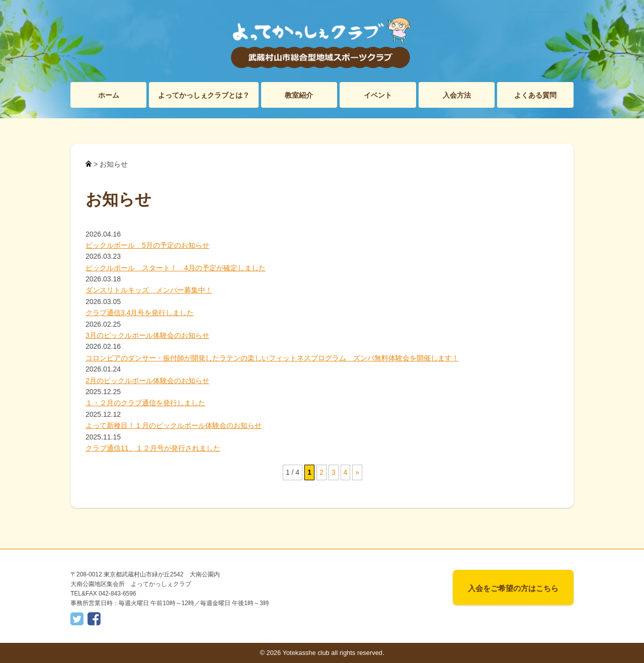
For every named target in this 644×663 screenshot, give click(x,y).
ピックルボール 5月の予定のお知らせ (147, 245)
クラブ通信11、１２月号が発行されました (153, 448)
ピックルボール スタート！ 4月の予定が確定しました (176, 268)
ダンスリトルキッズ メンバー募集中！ (149, 290)
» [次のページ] (357, 472)
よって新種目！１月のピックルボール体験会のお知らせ (174, 425)
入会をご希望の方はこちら (513, 588)
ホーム (109, 95)
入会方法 (457, 95)
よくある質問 (535, 95)
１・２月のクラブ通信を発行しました (145, 403)
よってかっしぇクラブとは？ (204, 95)
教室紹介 (299, 95)
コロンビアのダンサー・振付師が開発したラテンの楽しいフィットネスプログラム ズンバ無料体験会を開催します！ (272, 358)
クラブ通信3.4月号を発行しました (140, 313)
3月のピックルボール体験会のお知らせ (147, 335)
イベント (378, 95)
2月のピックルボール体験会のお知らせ (147, 381)
